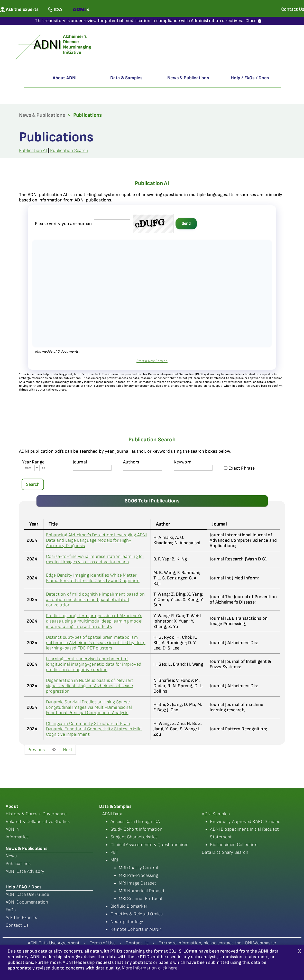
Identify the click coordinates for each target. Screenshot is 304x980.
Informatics (17, 837)
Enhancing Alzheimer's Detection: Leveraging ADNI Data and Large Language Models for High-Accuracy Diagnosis (96, 540)
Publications (18, 864)
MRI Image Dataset (137, 883)
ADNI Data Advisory (25, 871)
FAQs (11, 910)
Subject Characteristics (134, 837)
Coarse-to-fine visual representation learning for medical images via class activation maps (95, 559)
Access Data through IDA (135, 822)
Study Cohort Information (137, 829)
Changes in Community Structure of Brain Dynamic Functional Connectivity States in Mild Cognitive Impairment (94, 729)
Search (33, 484)
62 (54, 750)
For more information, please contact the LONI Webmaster (217, 943)
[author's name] (142, 468)
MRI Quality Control (139, 868)
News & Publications (188, 78)
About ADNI (65, 78)
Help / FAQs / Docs (250, 78)
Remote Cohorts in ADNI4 (136, 929)
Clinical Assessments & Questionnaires (149, 845)
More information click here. (150, 968)
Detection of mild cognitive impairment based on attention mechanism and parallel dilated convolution (95, 600)
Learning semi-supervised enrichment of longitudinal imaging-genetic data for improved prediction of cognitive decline (94, 664)
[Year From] (28, 468)
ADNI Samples (216, 814)
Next (68, 750)
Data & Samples (126, 78)
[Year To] (46, 468)
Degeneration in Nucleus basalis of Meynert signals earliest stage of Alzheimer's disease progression (90, 686)
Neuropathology (127, 922)
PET (114, 852)
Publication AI (33, 151)
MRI (114, 860)
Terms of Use (103, 943)
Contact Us (17, 925)
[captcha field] (112, 222)
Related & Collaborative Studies (38, 822)
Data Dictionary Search (225, 852)
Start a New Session (152, 361)
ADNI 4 (12, 829)
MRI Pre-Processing (139, 875)
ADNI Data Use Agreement (54, 943)
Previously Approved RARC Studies (245, 822)
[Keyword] (193, 468)
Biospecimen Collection (234, 845)
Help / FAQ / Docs (24, 887)
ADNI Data (112, 814)
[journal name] (92, 468)
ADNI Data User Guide (27, 894)
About (12, 806)
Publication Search (69, 151)
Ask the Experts (21, 918)
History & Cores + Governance (36, 814)
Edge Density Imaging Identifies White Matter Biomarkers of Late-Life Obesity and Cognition (93, 578)
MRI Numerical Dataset (142, 891)
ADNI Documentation (27, 902)
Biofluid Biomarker (129, 906)
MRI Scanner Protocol (141, 899)
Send (186, 224)
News (11, 856)
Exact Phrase (239, 468)
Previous (36, 750)
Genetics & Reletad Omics (137, 914)
